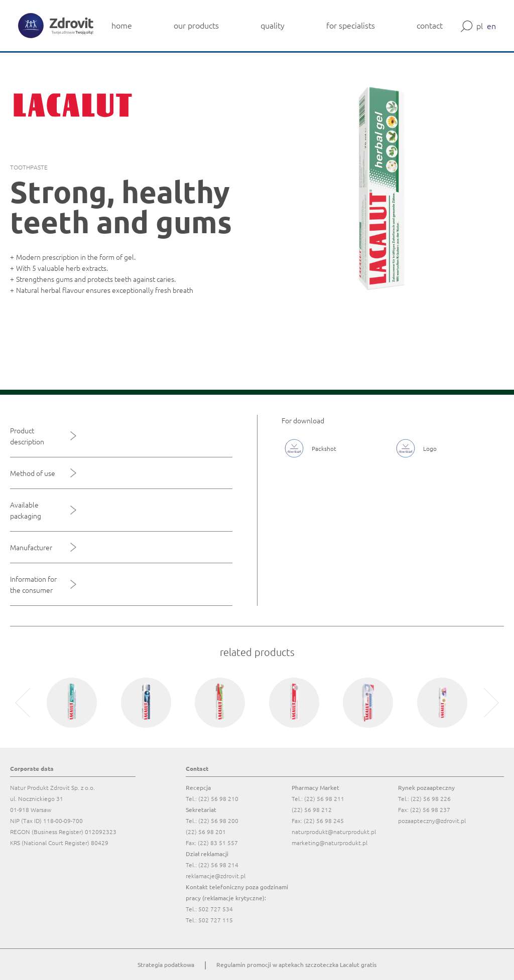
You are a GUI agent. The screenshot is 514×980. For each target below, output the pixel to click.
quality (273, 25)
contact (430, 25)
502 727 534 (216, 909)
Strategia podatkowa (166, 964)
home (122, 25)
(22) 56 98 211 (324, 798)
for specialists (351, 25)
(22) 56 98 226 (431, 798)
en (491, 26)
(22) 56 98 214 (218, 865)
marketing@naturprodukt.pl (330, 843)
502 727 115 (216, 920)
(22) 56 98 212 (312, 809)
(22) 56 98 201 (206, 832)
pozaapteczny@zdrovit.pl (432, 821)
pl (480, 26)
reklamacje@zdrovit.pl (216, 876)
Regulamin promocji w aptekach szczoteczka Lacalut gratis (296, 964)
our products (196, 25)
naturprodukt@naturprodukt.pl (334, 832)
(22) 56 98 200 (218, 821)
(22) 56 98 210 (218, 798)
